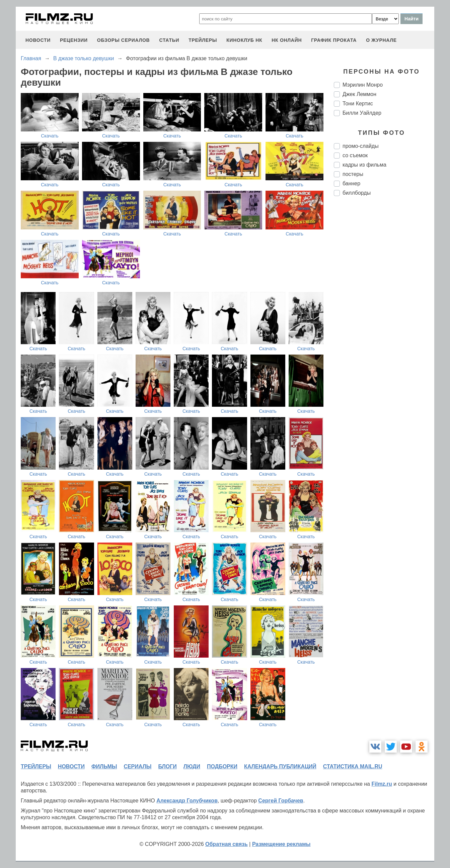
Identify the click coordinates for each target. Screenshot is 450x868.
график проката (334, 40)
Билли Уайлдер (362, 113)
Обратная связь (227, 844)
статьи (169, 40)
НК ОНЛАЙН (287, 40)
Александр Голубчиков (187, 801)
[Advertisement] (384, 313)
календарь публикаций (280, 766)
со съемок (355, 155)
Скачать (50, 136)
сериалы (137, 766)
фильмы (104, 766)
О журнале (381, 40)
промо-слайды (361, 146)
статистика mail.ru (353, 766)
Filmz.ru (382, 784)
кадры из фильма (364, 165)
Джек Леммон (359, 94)
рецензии (74, 40)
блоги (167, 766)
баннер (351, 183)
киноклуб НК (244, 40)
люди (192, 766)
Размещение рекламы (281, 844)
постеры (353, 174)
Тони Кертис (358, 104)
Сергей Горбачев (281, 801)
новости (38, 40)
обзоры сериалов (124, 40)
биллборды (357, 193)
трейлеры (203, 40)
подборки (222, 766)
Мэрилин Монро (363, 85)
